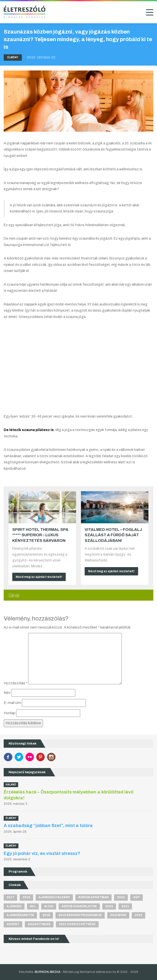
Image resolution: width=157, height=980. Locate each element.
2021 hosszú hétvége (77, 924)
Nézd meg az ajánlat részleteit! (39, 577)
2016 (26, 897)
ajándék (14, 906)
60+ (33, 906)
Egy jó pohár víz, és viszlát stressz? (42, 853)
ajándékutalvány (54, 897)
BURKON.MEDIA (47, 972)
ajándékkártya (20, 915)
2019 (138, 915)
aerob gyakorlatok (79, 906)
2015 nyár (118, 915)
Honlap (10, 713)
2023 (109, 906)
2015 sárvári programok (80, 915)
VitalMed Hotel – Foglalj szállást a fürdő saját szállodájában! (113, 535)
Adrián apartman (93, 897)
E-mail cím (12, 703)
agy (137, 897)
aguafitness (39, 924)
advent (13, 924)
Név (7, 693)
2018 (46, 915)
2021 (125, 906)
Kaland (11, 785)
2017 (10, 897)
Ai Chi (49, 906)
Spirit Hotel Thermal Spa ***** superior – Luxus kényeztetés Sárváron (40, 535)
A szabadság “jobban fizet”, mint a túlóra (48, 826)
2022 (121, 897)
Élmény (13, 57)
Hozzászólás (16, 683)
